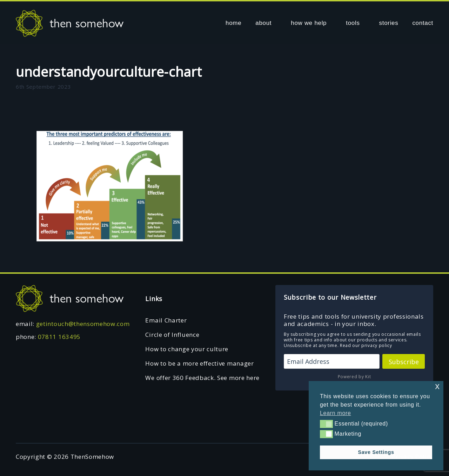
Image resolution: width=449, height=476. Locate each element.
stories (389, 23)
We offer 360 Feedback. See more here (202, 378)
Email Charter (166, 320)
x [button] (437, 386)
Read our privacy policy (366, 345)
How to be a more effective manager (199, 363)
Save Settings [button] (376, 452)
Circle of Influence (172, 335)
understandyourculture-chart (109, 72)
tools (353, 23)
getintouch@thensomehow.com (83, 324)
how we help (309, 23)
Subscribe (404, 362)
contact (423, 23)
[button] (326, 424)
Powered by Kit (354, 377)
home (233, 23)
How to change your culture (187, 349)
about (263, 23)
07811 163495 (59, 337)
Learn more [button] (336, 413)
